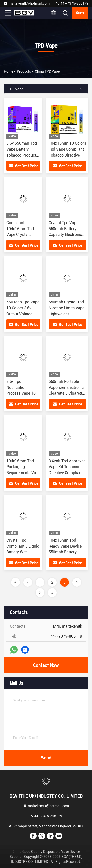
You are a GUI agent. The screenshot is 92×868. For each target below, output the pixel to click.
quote (80, 13)
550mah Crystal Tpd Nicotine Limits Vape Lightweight (66, 308)
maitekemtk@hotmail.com (27, 3)
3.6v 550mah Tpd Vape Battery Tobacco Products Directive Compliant (22, 155)
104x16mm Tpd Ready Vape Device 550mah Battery (65, 546)
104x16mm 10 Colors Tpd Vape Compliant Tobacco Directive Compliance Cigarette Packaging (67, 155)
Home (8, 71)
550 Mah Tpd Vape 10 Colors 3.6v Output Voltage (23, 308)
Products (24, 71)
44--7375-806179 (72, 3)
